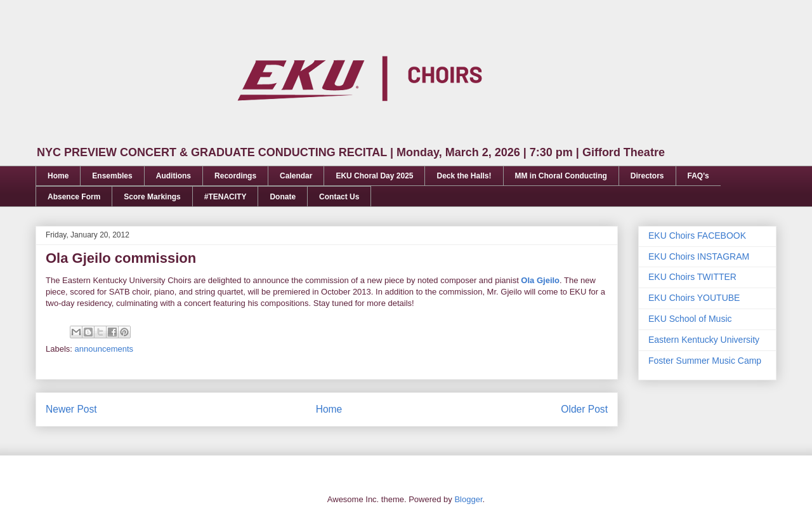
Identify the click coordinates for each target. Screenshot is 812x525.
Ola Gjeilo (540, 280)
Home (58, 176)
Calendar (296, 176)
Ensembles (112, 176)
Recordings (235, 176)
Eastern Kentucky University (704, 340)
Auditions (174, 176)
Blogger (468, 499)
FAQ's (698, 176)
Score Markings (152, 197)
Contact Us (339, 197)
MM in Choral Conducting (561, 176)
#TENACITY (226, 197)
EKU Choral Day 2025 (374, 176)
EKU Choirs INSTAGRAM (699, 256)
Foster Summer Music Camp (705, 361)
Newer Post (71, 409)
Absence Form (74, 197)
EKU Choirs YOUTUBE (694, 298)
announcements (104, 349)
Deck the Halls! (464, 176)
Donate (283, 197)
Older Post (584, 409)
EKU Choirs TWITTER (692, 277)
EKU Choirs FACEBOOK (697, 236)
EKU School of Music (690, 319)
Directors (647, 176)
